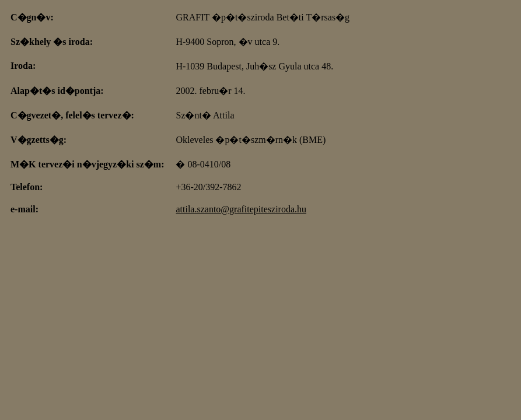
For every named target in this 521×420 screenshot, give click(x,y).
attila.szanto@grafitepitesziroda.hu (241, 209)
